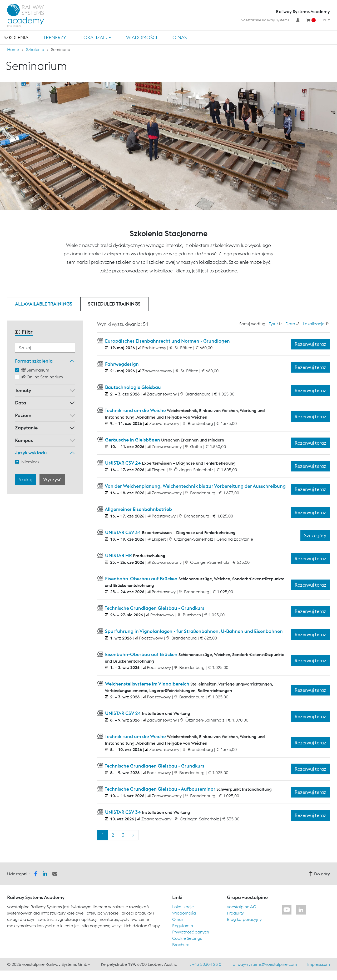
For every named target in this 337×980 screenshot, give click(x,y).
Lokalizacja (314, 324)
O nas (180, 37)
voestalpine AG (242, 907)
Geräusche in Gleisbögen (133, 440)
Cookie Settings (187, 938)
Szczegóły (315, 535)
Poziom (23, 415)
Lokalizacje (96, 37)
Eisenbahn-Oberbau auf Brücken (141, 579)
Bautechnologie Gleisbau (132, 387)
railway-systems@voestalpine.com (264, 964)
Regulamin (183, 926)
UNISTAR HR (118, 555)
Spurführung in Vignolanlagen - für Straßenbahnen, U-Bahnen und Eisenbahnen (193, 631)
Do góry (319, 874)
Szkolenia (16, 37)
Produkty (235, 913)
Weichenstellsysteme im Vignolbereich (147, 684)
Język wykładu (31, 453)
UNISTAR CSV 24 (123, 463)
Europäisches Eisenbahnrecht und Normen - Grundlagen (167, 341)
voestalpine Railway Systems (265, 20)
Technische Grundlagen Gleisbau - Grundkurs (154, 608)
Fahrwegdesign (121, 364)
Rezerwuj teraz (310, 344)
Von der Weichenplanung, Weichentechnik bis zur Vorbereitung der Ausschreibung (195, 486)
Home (13, 49)
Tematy (23, 390)
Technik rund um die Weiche (135, 410)
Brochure (181, 945)
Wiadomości (142, 37)
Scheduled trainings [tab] (114, 304)
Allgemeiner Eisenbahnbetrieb (138, 509)
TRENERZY (55, 37)
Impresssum (319, 964)
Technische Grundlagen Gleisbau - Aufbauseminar (160, 789)
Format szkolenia (34, 361)
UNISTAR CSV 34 (123, 532)
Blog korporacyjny (244, 919)
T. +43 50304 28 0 (205, 964)
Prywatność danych (191, 932)
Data (21, 403)
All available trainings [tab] (44, 304)
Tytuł (273, 324)
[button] (36, 873)
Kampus (24, 440)
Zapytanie (26, 428)
